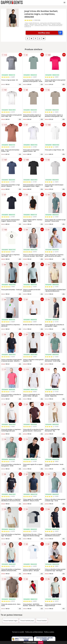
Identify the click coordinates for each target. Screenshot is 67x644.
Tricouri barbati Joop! (27, 621)
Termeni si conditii (18, 632)
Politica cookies (49, 632)
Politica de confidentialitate (34, 632)
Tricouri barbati (42, 621)
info (20, 84)
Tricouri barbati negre (10, 621)
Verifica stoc (50, 33)
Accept (41, 642)
